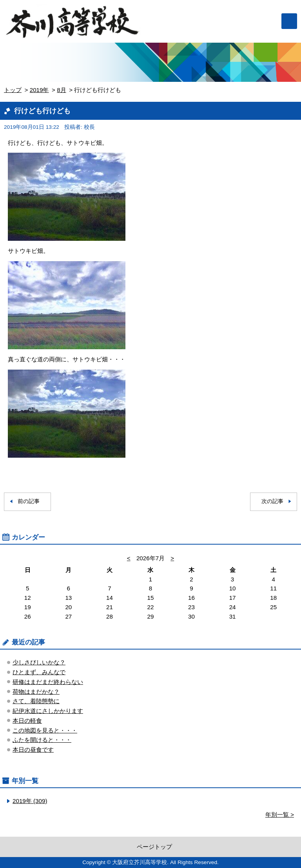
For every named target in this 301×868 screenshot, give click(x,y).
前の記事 (29, 501)
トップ (13, 90)
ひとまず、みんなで (39, 672)
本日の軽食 (27, 721)
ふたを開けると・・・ (42, 740)
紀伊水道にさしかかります (48, 711)
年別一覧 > (280, 815)
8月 (61, 90)
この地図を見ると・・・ (45, 730)
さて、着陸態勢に (36, 701)
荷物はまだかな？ (36, 692)
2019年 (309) (30, 801)
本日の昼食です (33, 750)
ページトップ (154, 847)
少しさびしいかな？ (39, 662)
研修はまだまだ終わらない (48, 682)
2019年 (39, 90)
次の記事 (272, 501)
